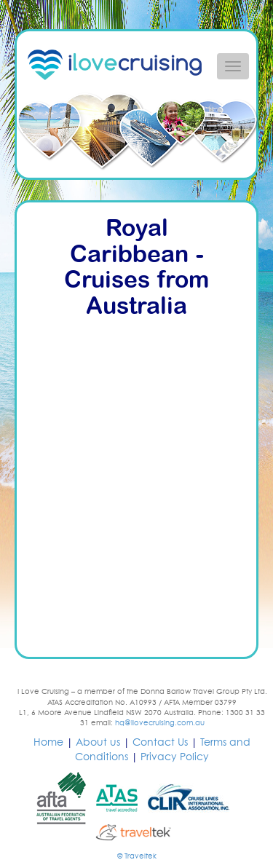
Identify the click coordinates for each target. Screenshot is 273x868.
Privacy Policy (175, 757)
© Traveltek (137, 856)
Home (48, 743)
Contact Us (160, 743)
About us (98, 743)
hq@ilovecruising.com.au (160, 723)
